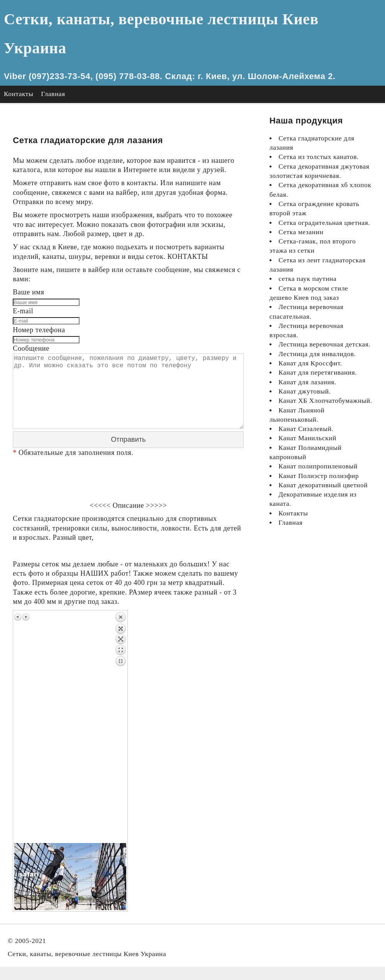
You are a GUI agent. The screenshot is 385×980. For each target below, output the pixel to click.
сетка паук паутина (307, 279)
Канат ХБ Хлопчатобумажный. (325, 401)
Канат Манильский (307, 438)
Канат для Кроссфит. (310, 363)
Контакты (19, 94)
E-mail (23, 311)
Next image (26, 629)
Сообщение (31, 348)
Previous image (18, 629)
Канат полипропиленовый (318, 466)
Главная (53, 94)
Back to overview (120, 739)
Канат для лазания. (307, 382)
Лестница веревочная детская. (324, 344)
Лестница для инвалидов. (317, 354)
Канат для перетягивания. (318, 373)
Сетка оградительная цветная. (324, 223)
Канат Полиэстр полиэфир (319, 476)
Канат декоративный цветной (323, 485)
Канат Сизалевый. (306, 429)
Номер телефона (39, 330)
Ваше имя (28, 292)
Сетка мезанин (301, 232)
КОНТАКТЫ (188, 257)
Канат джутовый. (304, 391)
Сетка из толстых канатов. (319, 157)
